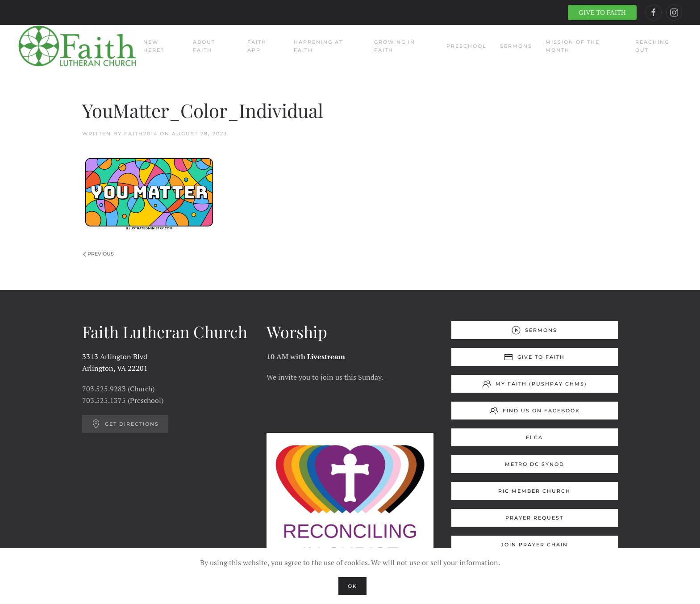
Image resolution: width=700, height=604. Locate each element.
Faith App (257, 46)
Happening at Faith (318, 46)
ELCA (534, 437)
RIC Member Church (534, 491)
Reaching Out (652, 46)
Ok (352, 586)
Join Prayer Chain (534, 545)
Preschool (467, 46)
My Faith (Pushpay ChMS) (535, 384)
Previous (98, 254)
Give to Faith (534, 357)
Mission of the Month (573, 46)
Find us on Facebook (535, 411)
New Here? (154, 46)
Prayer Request (534, 518)
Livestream (326, 357)
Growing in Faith (395, 46)
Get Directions (125, 424)
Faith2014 (141, 134)
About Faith (204, 46)
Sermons (516, 46)
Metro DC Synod (535, 464)
